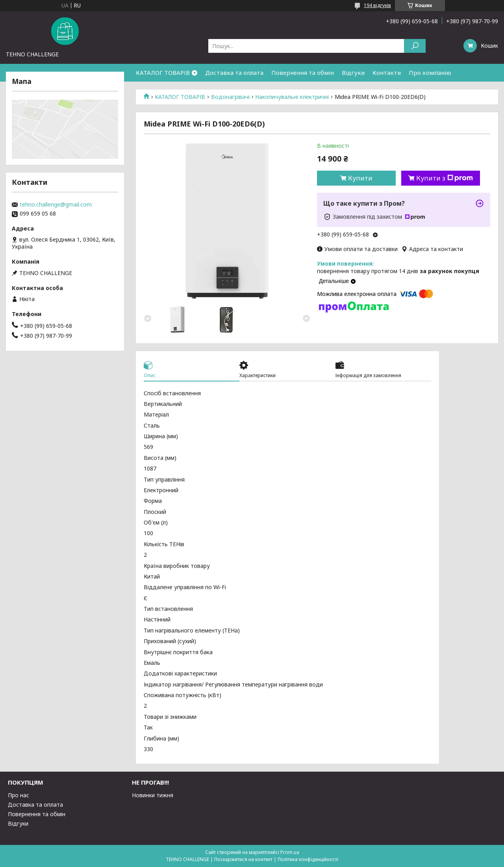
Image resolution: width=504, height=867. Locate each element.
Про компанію (430, 73)
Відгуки (353, 73)
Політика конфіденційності (308, 859)
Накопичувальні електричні (292, 97)
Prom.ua (290, 852)
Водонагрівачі (230, 97)
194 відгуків (377, 5)
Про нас (19, 795)
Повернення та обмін (303, 73)
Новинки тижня (153, 795)
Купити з (445, 178)
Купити (360, 178)
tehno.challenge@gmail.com (56, 205)
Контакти (387, 73)
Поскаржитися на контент (243, 859)
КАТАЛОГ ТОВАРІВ (163, 73)
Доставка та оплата (234, 73)
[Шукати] (415, 46)
